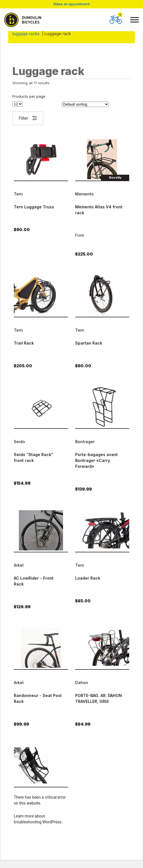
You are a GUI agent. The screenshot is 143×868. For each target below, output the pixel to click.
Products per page (29, 96)
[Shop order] (85, 104)
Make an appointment (71, 4)
